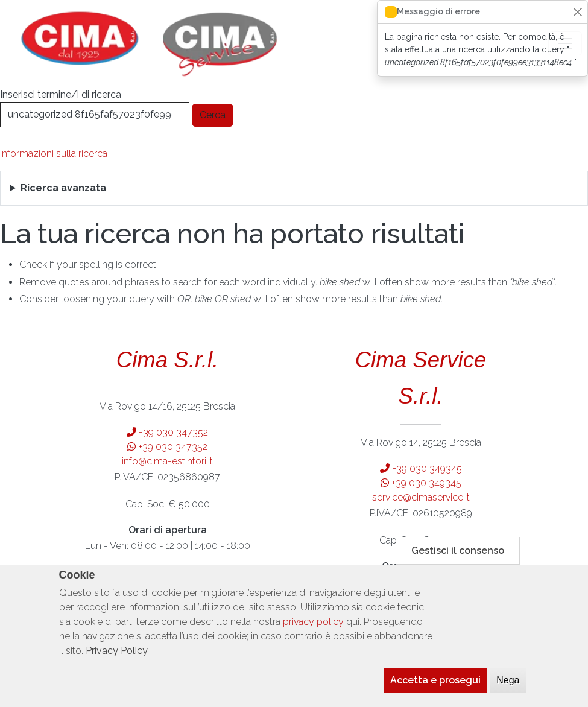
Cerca (213, 115)
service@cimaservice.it (421, 497)
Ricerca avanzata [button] (63, 188)
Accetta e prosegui (435, 693)
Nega (508, 693)
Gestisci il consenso (458, 563)
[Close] (577, 12)
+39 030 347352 (167, 432)
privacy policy (313, 634)
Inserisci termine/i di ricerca (61, 94)
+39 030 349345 (421, 468)
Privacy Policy (117, 663)
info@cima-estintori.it (167, 461)
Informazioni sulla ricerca (54, 154)
